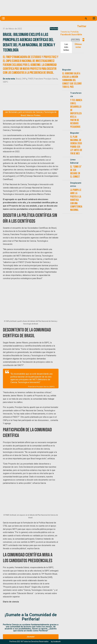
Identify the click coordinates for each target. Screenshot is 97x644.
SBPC (5, 82)
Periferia (54, 29)
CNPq (24, 79)
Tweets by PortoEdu (70, 32)
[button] (31, 637)
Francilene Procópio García (46, 79)
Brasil (18, 79)
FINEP (30, 79)
